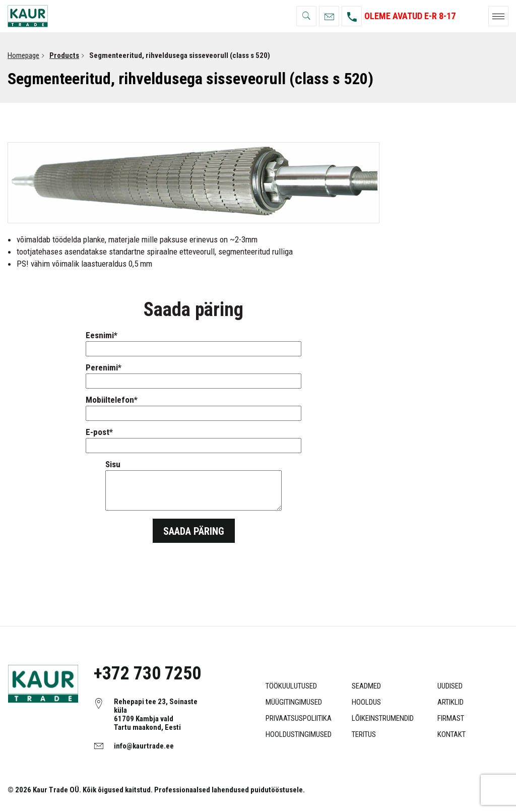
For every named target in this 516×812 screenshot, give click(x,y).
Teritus (364, 734)
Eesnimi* (193, 342)
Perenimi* (193, 374)
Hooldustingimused (299, 734)
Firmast (451, 718)
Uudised (450, 686)
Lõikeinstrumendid (383, 718)
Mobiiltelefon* (193, 407)
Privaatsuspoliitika (299, 718)
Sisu (193, 486)
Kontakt (451, 734)
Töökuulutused (291, 686)
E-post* (193, 439)
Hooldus (366, 702)
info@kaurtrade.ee (144, 746)
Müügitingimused (294, 702)
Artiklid (450, 702)
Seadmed (366, 686)
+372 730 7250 (147, 673)
